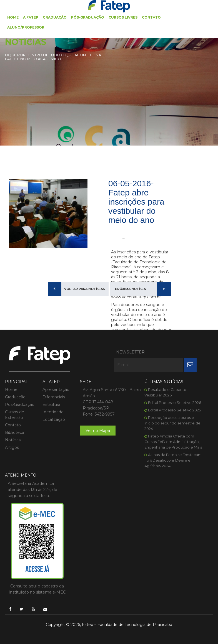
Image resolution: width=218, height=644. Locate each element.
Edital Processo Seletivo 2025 (174, 410)
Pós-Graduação (88, 17)
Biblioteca (15, 432)
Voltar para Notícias (85, 289)
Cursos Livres (123, 17)
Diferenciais (54, 397)
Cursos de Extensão (15, 415)
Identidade (53, 412)
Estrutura (51, 404)
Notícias (13, 440)
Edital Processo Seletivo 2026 (175, 403)
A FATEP (31, 17)
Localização (54, 419)
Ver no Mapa (98, 431)
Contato (151, 17)
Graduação (55, 17)
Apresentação (56, 390)
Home (13, 17)
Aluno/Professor (26, 27)
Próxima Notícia (130, 289)
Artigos (12, 447)
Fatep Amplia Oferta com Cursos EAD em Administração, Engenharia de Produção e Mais (173, 442)
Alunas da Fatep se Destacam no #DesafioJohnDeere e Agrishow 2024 (173, 460)
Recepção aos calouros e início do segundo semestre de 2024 (172, 423)
